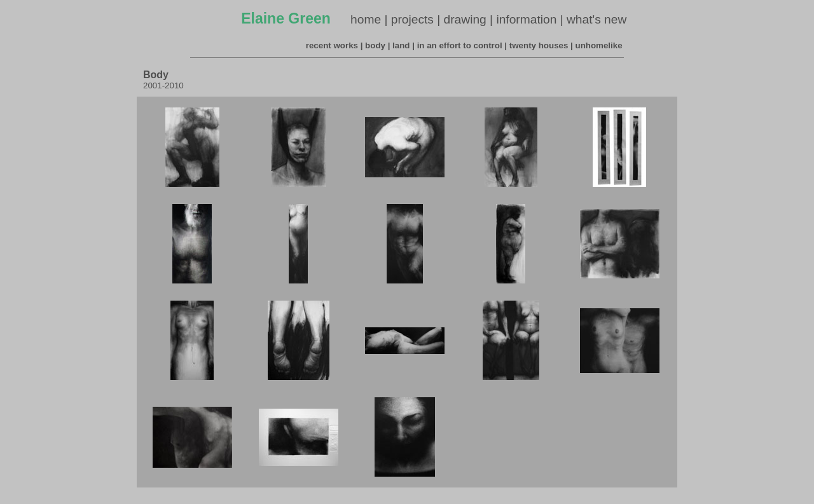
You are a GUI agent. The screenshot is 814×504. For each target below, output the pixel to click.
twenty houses (539, 45)
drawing (465, 19)
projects (412, 19)
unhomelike (599, 45)
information (526, 19)
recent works (332, 45)
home (366, 19)
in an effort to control (460, 45)
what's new (597, 19)
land (401, 45)
